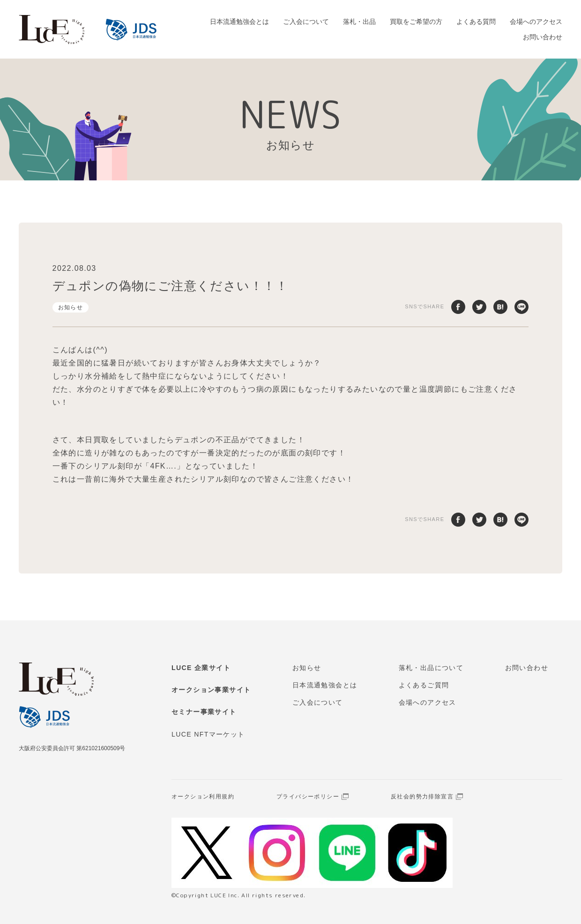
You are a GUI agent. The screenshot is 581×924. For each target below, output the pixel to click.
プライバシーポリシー (308, 797)
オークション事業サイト (211, 690)
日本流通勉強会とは (239, 22)
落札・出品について (431, 668)
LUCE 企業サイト (201, 668)
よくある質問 (476, 22)
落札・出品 (359, 22)
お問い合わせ (543, 37)
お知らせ (71, 307)
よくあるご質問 (424, 685)
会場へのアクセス (536, 22)
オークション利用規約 (203, 797)
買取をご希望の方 (416, 22)
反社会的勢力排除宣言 (422, 797)
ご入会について (306, 22)
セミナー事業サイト (204, 712)
